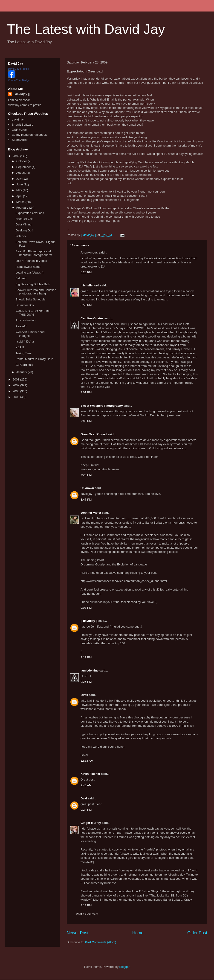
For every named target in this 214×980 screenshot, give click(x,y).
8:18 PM (86, 905)
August (21, 173)
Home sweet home (28, 267)
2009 (16, 156)
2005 (16, 397)
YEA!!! (20, 347)
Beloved (21, 278)
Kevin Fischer (90, 774)
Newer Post (78, 933)
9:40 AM (86, 785)
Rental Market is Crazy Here (34, 359)
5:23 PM (86, 272)
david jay (18, 120)
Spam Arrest (20, 140)
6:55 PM (86, 305)
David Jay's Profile (18, 69)
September (24, 167)
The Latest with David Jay (86, 29)
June (20, 184)
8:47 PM (86, 500)
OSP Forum (20, 130)
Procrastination (25, 320)
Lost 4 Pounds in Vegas (31, 261)
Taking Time (23, 353)
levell (84, 695)
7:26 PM (86, 475)
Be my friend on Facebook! (30, 135)
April (20, 196)
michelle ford (90, 285)
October (22, 161)
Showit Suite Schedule (30, 299)
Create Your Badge (19, 80)
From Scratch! (25, 219)
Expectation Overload (30, 213)
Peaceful (21, 326)
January (22, 372)
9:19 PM (86, 657)
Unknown (87, 488)
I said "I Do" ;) (25, 342)
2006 (16, 391)
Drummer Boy (25, 305)
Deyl (84, 798)
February (23, 208)
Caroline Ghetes (92, 318)
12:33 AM (87, 761)
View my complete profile (25, 105)
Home (138, 933)
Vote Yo (20, 236)
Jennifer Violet (91, 513)
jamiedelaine (90, 670)
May (20, 190)
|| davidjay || (89, 621)
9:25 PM (86, 682)
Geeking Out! (24, 230)
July (19, 179)
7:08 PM (86, 421)
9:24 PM (86, 810)
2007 (16, 385)
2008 (16, 379)
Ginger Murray (91, 823)
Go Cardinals (24, 365)
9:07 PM (86, 608)
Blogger (124, 967)
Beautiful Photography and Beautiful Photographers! (34, 253)
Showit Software (23, 125)
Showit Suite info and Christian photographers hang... (36, 292)
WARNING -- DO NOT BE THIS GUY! (33, 313)
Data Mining (23, 224)
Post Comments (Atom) (101, 942)
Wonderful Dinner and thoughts (30, 334)
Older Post (197, 933)
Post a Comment (87, 914)
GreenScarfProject (94, 434)
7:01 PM (86, 392)
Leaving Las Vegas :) (29, 272)
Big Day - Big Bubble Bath (33, 284)
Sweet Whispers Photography (102, 406)
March (21, 202)
